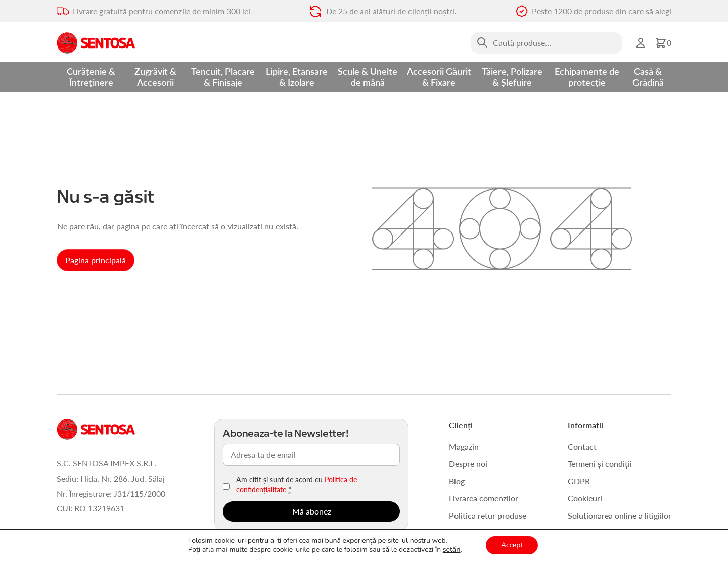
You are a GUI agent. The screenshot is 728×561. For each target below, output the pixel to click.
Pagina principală (96, 260)
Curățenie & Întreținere (91, 77)
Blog (457, 481)
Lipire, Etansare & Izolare (297, 77)
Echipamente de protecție (587, 77)
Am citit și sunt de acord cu (297, 484)
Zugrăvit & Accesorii (155, 77)
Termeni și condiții (600, 464)
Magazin (464, 447)
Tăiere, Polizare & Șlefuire (512, 77)
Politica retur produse (488, 515)
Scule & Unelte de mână (368, 77)
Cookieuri (585, 498)
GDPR (579, 481)
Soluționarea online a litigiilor (620, 515)
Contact (582, 447)
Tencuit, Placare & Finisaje (223, 77)
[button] (663, 43)
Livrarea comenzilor (484, 498)
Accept (512, 545)
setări (452, 550)
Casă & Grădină (648, 77)
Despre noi (468, 464)
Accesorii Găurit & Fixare (439, 77)
